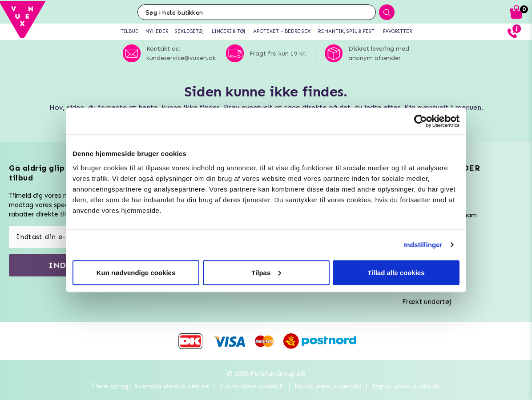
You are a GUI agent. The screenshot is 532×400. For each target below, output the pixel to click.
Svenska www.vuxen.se (172, 386)
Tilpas (266, 272)
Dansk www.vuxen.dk (406, 386)
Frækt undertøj (427, 302)
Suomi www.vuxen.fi (252, 386)
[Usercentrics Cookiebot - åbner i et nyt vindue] (421, 121)
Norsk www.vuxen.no (328, 386)
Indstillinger (423, 245)
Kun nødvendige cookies (136, 272)
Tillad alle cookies (396, 272)
